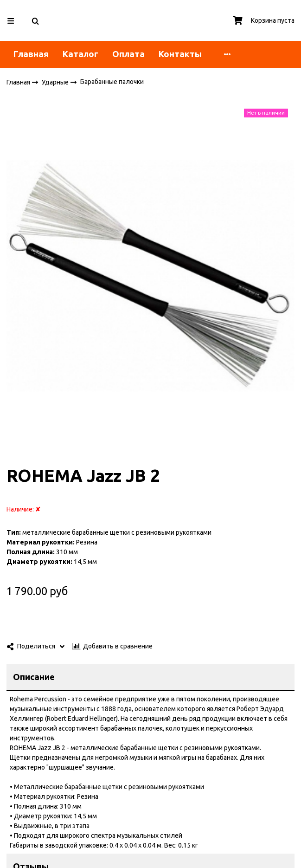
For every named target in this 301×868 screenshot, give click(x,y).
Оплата (128, 54)
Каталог (80, 54)
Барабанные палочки (112, 82)
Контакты (180, 54)
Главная (31, 54)
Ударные (56, 82)
